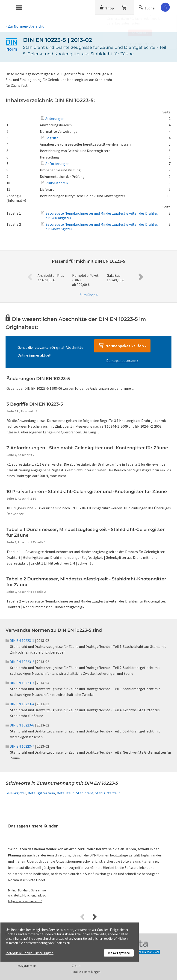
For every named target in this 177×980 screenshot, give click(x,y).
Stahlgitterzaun (108, 793)
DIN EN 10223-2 (20, 662)
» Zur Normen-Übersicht (25, 26)
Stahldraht (85, 793)
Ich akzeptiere (119, 953)
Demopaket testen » (122, 360)
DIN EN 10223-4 (20, 704)
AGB (78, 966)
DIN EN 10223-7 (20, 746)
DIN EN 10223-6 (20, 725)
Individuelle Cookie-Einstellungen (29, 953)
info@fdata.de (27, 966)
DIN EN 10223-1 (20, 640)
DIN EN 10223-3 (20, 683)
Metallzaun (65, 793)
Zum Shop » (89, 295)
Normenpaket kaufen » (122, 346)
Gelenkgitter (16, 793)
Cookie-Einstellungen (86, 972)
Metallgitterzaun (41, 793)
